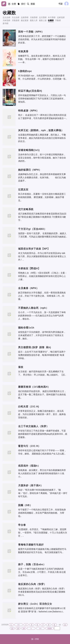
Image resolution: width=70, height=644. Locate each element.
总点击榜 (6, 17)
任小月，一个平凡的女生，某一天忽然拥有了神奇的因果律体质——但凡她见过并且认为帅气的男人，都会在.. (42, 316)
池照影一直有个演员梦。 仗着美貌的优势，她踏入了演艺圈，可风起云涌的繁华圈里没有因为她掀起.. (43, 235)
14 (24, 628)
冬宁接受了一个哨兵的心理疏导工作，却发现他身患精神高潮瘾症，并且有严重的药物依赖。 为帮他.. (42, 513)
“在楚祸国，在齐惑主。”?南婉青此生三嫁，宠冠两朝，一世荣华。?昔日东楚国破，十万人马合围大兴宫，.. (43, 533)
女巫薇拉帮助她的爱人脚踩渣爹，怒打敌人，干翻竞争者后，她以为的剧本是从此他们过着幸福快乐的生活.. (42, 138)
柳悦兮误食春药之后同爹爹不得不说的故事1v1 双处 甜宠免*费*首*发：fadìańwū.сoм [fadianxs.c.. (42, 610)
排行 (23, 4)
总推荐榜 (25, 17)
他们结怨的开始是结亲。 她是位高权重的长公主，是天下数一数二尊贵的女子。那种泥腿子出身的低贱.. (42, 395)
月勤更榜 (16, 20)
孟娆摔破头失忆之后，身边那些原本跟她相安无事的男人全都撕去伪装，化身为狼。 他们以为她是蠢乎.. (42, 177)
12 (12, 628)
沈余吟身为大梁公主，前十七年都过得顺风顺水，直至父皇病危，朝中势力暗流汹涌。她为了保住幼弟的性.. (42, 158)
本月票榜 (52, 17)
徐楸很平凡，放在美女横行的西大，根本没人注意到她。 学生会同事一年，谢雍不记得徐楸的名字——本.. (42, 59)
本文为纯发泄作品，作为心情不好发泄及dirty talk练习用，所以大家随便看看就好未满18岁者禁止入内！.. (42, 256)
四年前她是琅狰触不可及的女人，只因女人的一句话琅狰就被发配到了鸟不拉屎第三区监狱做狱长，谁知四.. (42, 99)
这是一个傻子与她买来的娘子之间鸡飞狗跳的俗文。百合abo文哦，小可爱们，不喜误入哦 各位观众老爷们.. (42, 572)
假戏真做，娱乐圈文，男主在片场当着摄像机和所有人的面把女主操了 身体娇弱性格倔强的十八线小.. (42, 473)
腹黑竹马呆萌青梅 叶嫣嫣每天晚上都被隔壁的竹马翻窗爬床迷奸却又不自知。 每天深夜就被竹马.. (42, 551)
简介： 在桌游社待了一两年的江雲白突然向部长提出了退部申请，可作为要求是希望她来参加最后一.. (43, 117)
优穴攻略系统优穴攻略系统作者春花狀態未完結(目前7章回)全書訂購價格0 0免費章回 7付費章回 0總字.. (42, 217)
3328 (49, 628)
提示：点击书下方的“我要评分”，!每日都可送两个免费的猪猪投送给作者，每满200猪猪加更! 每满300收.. (42, 355)
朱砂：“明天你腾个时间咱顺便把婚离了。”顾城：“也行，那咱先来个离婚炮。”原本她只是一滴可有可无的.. (43, 493)
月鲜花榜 (6, 20)
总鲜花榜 (61, 17)
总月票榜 (43, 17)
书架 (61, 4)
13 (18, 628)
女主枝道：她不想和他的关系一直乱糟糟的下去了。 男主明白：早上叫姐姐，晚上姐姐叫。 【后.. (42, 373)
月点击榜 (16, 17)
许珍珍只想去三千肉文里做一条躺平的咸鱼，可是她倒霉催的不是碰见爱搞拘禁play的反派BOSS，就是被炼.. (43, 434)
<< (18, 625)
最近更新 (25, 20)
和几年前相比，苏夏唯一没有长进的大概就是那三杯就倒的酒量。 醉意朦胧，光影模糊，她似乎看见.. (42, 197)
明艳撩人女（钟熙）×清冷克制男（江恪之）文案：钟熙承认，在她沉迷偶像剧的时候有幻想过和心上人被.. (43, 276)
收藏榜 (51, 20)
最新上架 (43, 20)
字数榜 (58, 20)
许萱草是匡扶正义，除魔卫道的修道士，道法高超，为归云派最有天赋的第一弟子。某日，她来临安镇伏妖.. (42, 414)
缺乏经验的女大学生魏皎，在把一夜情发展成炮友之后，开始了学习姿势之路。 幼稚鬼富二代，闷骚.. (42, 296)
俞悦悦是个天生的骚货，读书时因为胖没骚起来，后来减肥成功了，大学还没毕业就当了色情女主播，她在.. (42, 335)
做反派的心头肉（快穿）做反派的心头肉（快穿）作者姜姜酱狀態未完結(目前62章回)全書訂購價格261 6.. (42, 592)
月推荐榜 (34, 17)
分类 (14, 4)
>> (40, 628)
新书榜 (6, 23)
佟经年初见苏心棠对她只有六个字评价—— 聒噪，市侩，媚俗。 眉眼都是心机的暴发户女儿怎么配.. (42, 452)
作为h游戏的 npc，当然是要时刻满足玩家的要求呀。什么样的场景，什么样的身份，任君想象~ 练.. (42, 77)
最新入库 (34, 20)
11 (65, 625)
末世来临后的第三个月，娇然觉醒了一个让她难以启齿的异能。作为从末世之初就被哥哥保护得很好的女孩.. (42, 39)
